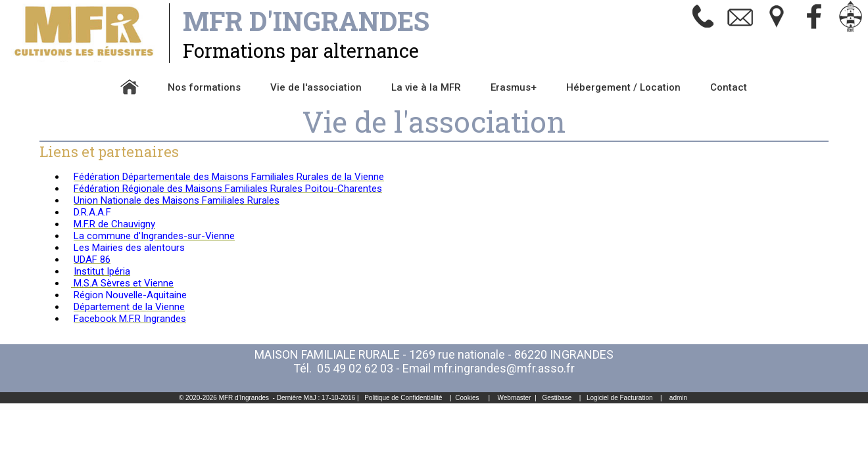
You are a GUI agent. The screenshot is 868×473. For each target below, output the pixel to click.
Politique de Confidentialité (403, 398)
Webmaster (515, 398)
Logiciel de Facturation (620, 398)
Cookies (467, 398)
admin (678, 398)
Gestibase (557, 398)
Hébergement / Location (623, 87)
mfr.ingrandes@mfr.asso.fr (504, 368)
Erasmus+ (514, 87)
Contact (729, 87)
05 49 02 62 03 (355, 368)
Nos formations (204, 87)
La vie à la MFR (426, 87)
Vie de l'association (316, 87)
